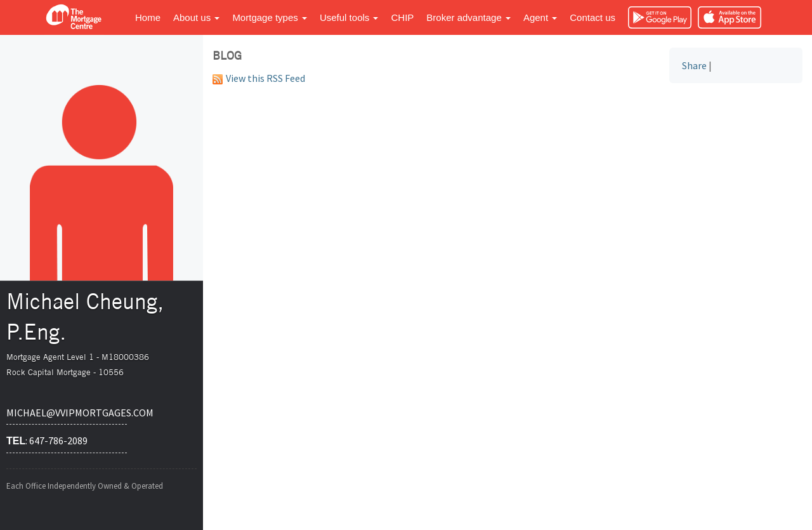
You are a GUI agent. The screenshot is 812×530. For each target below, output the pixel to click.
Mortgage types (270, 17)
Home (148, 17)
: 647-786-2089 (47, 441)
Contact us (593, 17)
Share (694, 65)
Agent (540, 17)
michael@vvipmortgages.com (67, 413)
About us (196, 17)
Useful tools (349, 17)
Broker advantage (468, 17)
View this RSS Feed (259, 78)
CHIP (402, 17)
